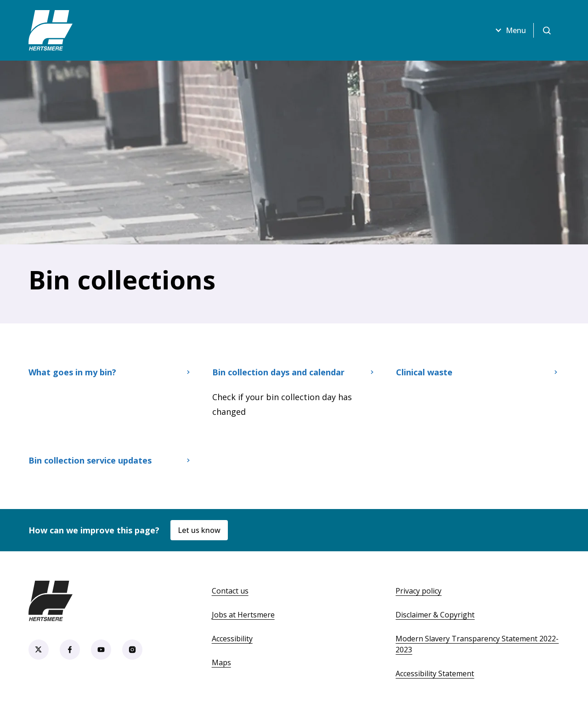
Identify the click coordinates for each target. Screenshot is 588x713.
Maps (221, 662)
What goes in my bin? (110, 372)
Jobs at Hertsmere (243, 615)
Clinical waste (478, 372)
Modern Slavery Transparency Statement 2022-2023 (477, 644)
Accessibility (232, 639)
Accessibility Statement (435, 673)
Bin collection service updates (110, 460)
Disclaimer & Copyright (435, 615)
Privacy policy (418, 591)
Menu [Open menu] (509, 30)
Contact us (230, 591)
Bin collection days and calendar (294, 372)
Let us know (199, 530)
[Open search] (547, 30)
